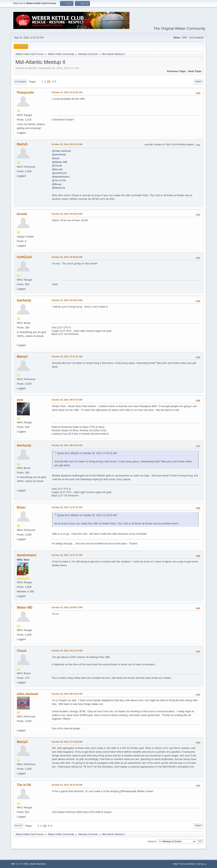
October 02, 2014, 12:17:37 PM (67, 555)
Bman (21, 507)
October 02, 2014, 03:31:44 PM (67, 651)
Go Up (18, 826)
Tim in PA (24, 785)
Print (199, 82)
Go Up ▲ (202, 864)
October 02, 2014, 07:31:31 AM (67, 357)
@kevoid (57, 169)
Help (175, 864)
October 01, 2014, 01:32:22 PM (67, 92)
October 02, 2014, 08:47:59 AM (67, 400)
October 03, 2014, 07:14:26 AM (67, 742)
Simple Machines (38, 864)
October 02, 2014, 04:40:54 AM (67, 214)
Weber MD (25, 608)
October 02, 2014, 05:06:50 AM (67, 257)
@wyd (56, 158)
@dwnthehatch (61, 177)
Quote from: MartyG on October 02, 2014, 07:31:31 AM (87, 453)
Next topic (195, 71)
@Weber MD (60, 162)
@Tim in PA (59, 180)
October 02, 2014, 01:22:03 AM (67, 144)
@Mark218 (58, 188)
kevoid (22, 214)
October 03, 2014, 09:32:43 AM (67, 785)
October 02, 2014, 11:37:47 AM (67, 507)
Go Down (20, 82)
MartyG (22, 144)
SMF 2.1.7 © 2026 (20, 864)
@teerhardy (59, 154)
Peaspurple (25, 92)
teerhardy (24, 300)
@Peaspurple (128, 791)
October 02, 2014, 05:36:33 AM (67, 300)
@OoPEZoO (59, 173)
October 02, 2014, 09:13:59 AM (67, 445)
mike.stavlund (27, 694)
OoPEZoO (24, 257)
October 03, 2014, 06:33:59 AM (67, 694)
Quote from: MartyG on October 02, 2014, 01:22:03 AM (87, 515)
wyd (20, 400)
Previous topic (177, 71)
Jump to (152, 841)
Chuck (22, 651)
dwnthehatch (27, 555)
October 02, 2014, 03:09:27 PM (67, 607)
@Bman (57, 184)
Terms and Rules (187, 864)
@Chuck (57, 166)
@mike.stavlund (61, 151)
